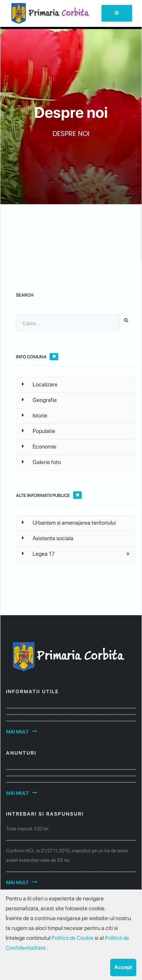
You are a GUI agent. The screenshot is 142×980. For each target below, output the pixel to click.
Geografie (39, 400)
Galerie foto (41, 462)
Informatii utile (32, 692)
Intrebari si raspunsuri (45, 814)
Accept (123, 967)
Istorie (35, 416)
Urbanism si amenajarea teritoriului (69, 523)
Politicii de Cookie (73, 938)
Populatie (39, 431)
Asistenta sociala (48, 538)
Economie (39, 447)
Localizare (40, 384)
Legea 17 (38, 554)
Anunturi (21, 753)
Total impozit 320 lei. (28, 829)
